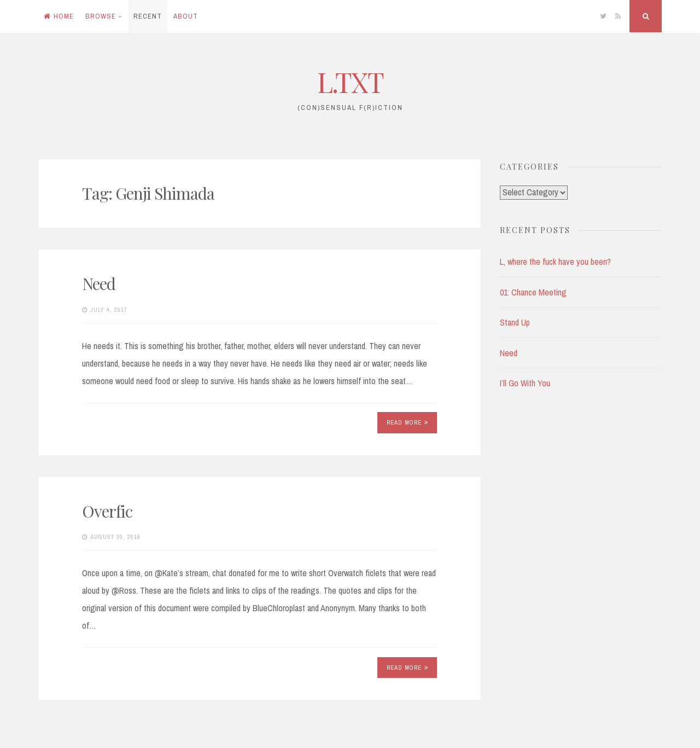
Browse (101, 16)
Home (59, 16)
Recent (148, 16)
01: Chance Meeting (533, 292)
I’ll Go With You (525, 383)
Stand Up (515, 322)
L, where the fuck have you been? (555, 262)
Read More (407, 422)
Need (99, 283)
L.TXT (350, 82)
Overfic (107, 511)
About (186, 16)
